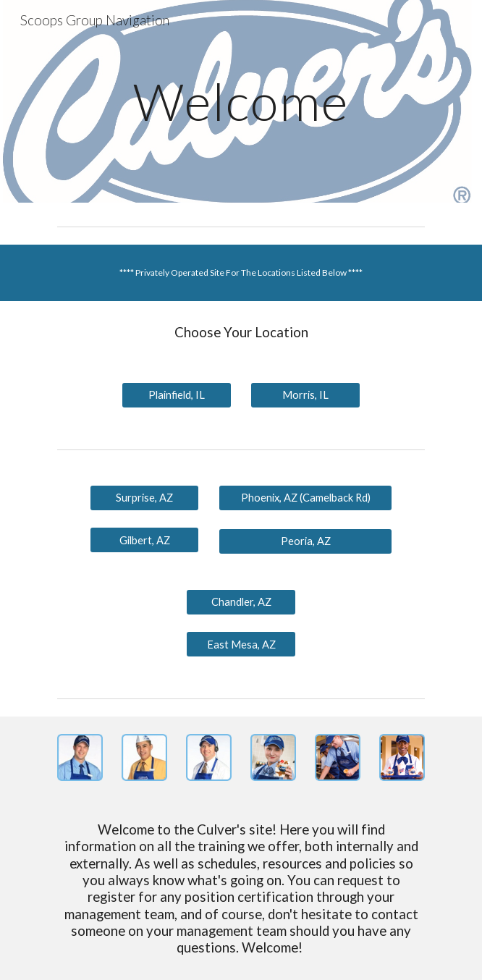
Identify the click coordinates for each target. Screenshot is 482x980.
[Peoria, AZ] (305, 541)
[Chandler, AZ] (241, 602)
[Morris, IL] (305, 395)
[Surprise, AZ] (144, 498)
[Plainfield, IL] (176, 395)
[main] (241, 102)
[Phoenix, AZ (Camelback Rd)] (305, 498)
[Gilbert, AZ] (144, 540)
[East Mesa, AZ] (241, 644)
